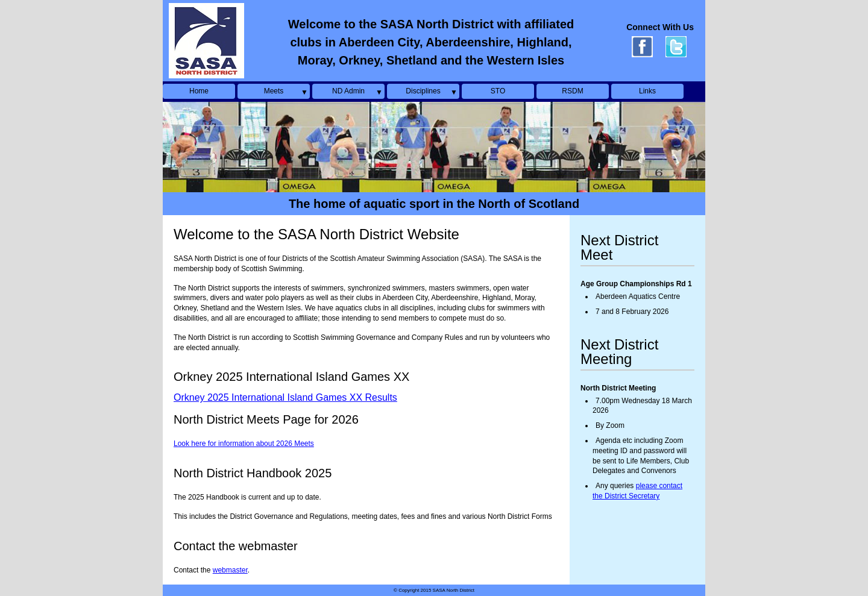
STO (498, 91)
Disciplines (423, 91)
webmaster (230, 570)
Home (199, 91)
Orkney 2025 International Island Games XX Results (285, 397)
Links (647, 91)
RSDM (572, 91)
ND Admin (348, 91)
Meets (274, 91)
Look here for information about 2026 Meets (244, 444)
